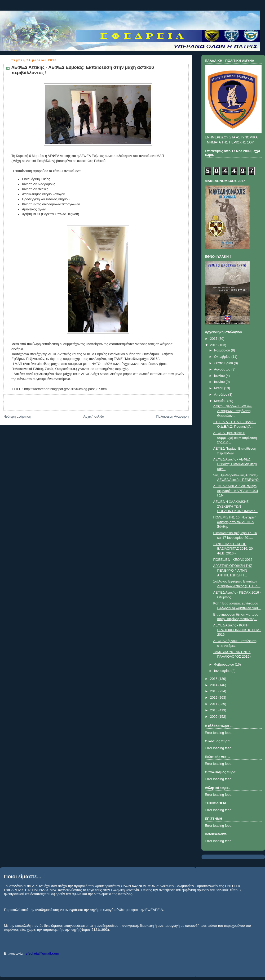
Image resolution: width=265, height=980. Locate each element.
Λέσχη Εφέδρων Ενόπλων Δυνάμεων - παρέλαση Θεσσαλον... (233, 411)
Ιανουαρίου (223, 671)
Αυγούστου (223, 369)
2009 (214, 717)
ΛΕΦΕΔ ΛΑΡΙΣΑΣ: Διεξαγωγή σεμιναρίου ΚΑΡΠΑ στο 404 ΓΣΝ (236, 491)
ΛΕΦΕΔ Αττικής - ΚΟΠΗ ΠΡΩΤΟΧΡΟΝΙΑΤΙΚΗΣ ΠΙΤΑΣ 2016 (237, 630)
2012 (214, 698)
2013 (214, 691)
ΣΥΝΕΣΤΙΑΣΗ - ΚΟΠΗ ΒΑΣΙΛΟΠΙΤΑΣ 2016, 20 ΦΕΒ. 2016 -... (233, 549)
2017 (214, 339)
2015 (214, 679)
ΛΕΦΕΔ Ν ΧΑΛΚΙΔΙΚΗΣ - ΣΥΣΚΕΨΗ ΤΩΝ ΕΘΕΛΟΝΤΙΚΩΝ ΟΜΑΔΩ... (235, 506)
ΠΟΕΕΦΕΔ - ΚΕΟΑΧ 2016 (233, 560)
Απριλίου (221, 395)
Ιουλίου (220, 376)
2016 (214, 345)
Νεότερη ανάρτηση (17, 417)
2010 (214, 710)
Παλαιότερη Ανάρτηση (172, 417)
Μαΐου (219, 388)
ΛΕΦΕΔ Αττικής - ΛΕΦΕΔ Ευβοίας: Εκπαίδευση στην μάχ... (235, 464)
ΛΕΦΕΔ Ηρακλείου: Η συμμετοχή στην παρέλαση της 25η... (235, 438)
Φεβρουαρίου (225, 665)
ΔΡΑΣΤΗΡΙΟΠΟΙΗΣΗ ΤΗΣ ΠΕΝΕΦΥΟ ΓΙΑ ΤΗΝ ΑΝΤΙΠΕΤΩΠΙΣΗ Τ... (233, 570)
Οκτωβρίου (223, 357)
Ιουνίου (220, 382)
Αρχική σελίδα (94, 417)
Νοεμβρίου (223, 350)
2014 (214, 685)
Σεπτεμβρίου (224, 363)
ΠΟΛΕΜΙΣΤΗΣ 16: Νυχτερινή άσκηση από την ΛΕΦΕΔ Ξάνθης (235, 522)
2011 (214, 704)
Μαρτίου (221, 401)
